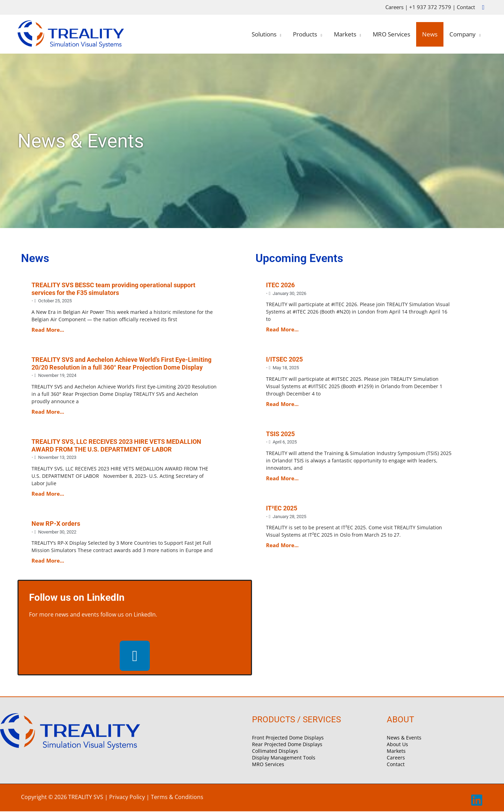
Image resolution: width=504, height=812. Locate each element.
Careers (394, 7)
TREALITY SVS (86, 797)
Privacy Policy (127, 797)
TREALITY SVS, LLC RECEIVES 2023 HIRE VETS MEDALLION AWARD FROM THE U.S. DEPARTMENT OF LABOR (116, 445)
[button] (483, 8)
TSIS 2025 (280, 434)
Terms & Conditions (177, 797)
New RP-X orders (56, 524)
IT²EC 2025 (282, 508)
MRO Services (268, 764)
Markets (396, 751)
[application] (279, 34)
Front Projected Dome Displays (289, 737)
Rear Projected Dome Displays (288, 744)
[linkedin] (477, 805)
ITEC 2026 (280, 285)
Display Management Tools (285, 758)
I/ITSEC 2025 (284, 359)
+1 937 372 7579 (430, 7)
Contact (466, 7)
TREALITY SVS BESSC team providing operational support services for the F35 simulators (113, 289)
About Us (398, 744)
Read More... (48, 330)
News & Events (405, 737)
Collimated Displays (276, 751)
